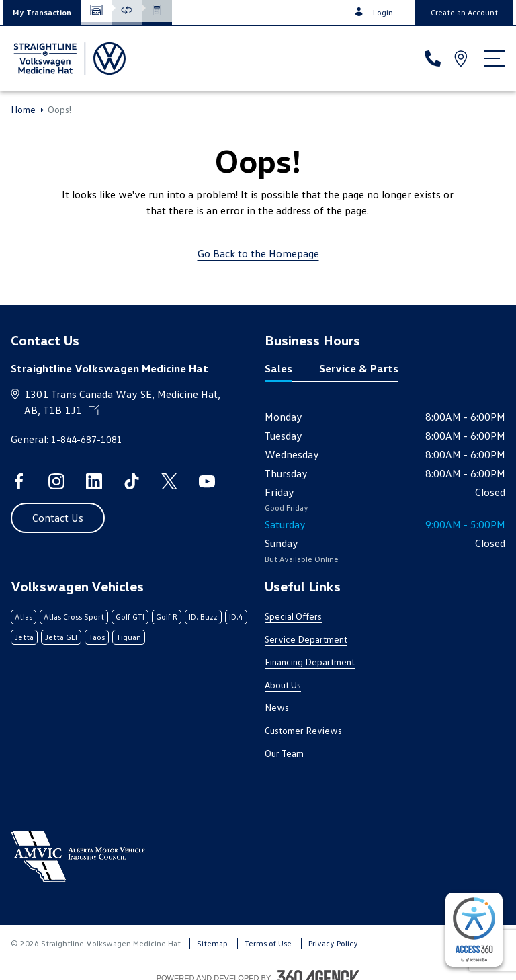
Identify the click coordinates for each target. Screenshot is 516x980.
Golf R (167, 617)
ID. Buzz (203, 617)
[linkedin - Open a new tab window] (94, 481)
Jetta (24, 637)
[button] (42, 12)
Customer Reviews (303, 730)
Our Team (284, 753)
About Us (283, 685)
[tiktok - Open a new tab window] (132, 481)
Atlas (24, 617)
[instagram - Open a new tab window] (56, 481)
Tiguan (129, 637)
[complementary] (474, 930)
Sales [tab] (278, 368)
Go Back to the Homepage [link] (258, 253)
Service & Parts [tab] (359, 368)
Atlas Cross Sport (74, 617)
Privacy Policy (333, 943)
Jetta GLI (61, 637)
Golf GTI (130, 617)
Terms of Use (268, 943)
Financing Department (310, 662)
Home (23, 110)
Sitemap (212, 943)
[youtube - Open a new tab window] (207, 481)
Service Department (306, 639)
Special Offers (293, 616)
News (277, 707)
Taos (97, 637)
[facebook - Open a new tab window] (19, 481)
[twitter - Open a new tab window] (169, 481)
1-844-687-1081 (87, 439)
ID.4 (236, 617)
